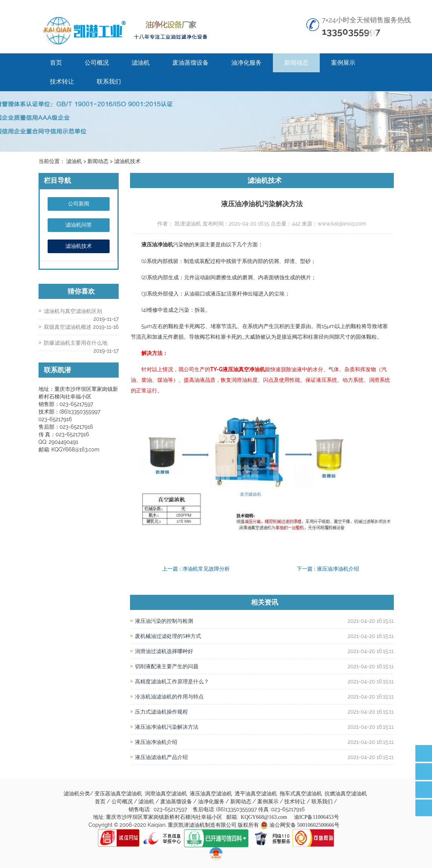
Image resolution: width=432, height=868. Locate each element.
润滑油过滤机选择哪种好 (164, 651)
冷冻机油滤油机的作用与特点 (172, 697)
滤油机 (141, 63)
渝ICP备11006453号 (317, 817)
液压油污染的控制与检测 (164, 621)
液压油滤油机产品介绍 (161, 757)
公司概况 (97, 63)
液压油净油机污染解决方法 (167, 727)
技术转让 (62, 82)
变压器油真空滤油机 (119, 794)
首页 (56, 63)
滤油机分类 (77, 794)
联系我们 (109, 82)
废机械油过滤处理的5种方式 (168, 636)
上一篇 (196, 569)
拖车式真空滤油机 (302, 794)
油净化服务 (246, 63)
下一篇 (328, 569)
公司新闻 (79, 204)
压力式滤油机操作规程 (161, 712)
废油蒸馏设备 (190, 63)
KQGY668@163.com (264, 817)
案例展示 (343, 63)
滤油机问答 (79, 225)
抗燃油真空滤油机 (347, 794)
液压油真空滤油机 (212, 794)
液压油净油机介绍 (156, 742)
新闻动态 (296, 63)
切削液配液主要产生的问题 (167, 667)
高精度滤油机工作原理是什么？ (172, 682)
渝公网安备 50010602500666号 (305, 825)
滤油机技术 (79, 246)
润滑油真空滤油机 (167, 794)
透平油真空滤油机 (257, 794)
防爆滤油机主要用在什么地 (76, 343)
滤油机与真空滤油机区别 (73, 311)
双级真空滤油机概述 (68, 327)
